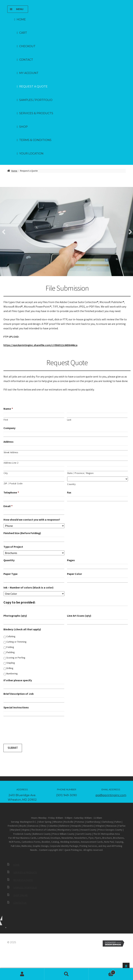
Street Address (11, 452)
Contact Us (20, 902)
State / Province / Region (80, 472)
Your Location (31, 154)
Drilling (10, 667)
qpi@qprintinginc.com (111, 795)
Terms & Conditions (35, 140)
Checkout (27, 46)
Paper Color (74, 573)
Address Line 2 (11, 462)
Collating (11, 636)
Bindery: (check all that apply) (22, 629)
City (6, 472)
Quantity (9, 559)
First (6, 419)
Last (69, 419)
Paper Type (10, 573)
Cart (23, 33)
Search (66, 974)
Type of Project (13, 546)
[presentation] (30, 731)
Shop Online (21, 894)
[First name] (34, 415)
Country (71, 484)
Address (8, 441)
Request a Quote (33, 86)
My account (29, 73)
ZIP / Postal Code (13, 483)
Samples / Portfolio (36, 100)
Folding (10, 646)
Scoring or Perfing (16, 657)
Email (8, 505)
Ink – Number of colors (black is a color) (28, 587)
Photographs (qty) (15, 615)
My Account (22, 974)
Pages (71, 559)
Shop (23, 127)
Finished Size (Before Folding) (22, 533)
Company (9, 427)
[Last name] (97, 415)
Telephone (11, 492)
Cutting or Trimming (16, 641)
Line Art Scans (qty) (79, 615)
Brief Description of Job (19, 693)
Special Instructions (16, 707)
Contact (26, 60)
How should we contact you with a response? (32, 519)
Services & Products (36, 113)
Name (8, 408)
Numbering (12, 673)
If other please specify (18, 680)
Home (21, 19)
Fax (69, 492)
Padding (11, 652)
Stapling (11, 662)
